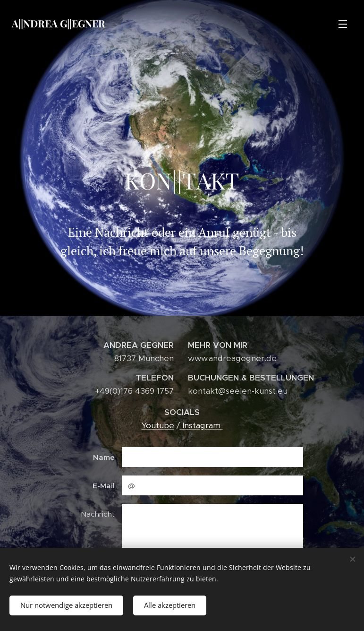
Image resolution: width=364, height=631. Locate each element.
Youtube (158, 425)
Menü (343, 24)
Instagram (201, 425)
